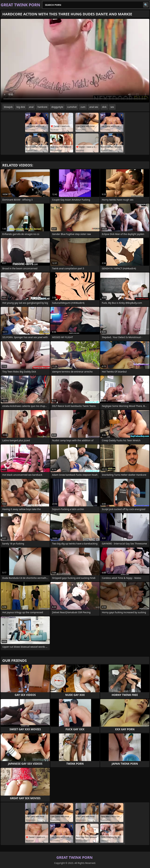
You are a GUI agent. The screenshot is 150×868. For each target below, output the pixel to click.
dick (104, 107)
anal (31, 107)
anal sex (94, 107)
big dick (21, 107)
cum (83, 107)
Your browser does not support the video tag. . (75, 61)
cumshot (72, 107)
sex (112, 107)
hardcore (42, 107)
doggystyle (57, 107)
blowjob (8, 107)
